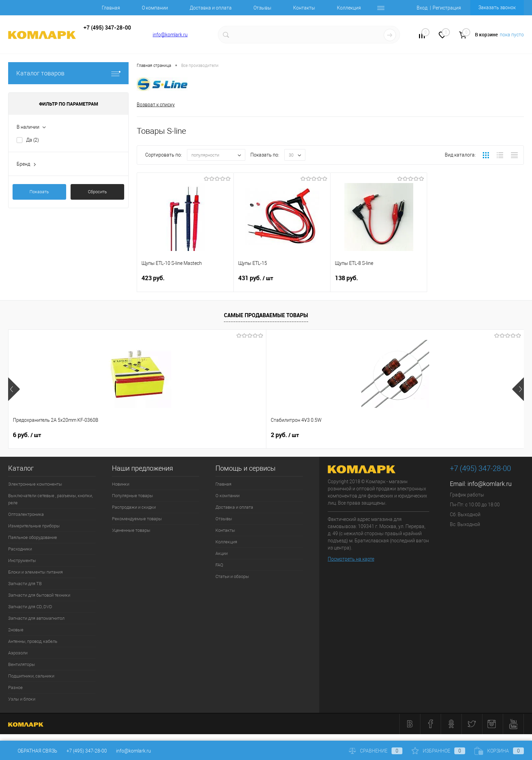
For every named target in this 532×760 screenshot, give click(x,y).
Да (33, 140)
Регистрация (447, 8)
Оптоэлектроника (26, 514)
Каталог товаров (68, 73)
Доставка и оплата (211, 8)
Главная (111, 8)
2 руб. (130, 435)
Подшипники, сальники (31, 676)
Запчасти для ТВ (25, 584)
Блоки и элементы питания (35, 572)
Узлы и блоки (22, 699)
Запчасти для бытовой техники (39, 595)
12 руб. (338, 435)
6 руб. (27, 435)
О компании (155, 8)
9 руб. (233, 435)
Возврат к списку (156, 105)
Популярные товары (132, 496)
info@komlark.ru (170, 35)
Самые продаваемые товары (266, 315)
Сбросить (97, 192)
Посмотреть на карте (351, 559)
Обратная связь (33, 751)
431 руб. (282, 282)
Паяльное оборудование (33, 537)
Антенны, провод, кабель (33, 641)
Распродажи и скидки (134, 507)
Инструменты (22, 560)
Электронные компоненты (35, 484)
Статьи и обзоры (232, 576)
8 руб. (440, 435)
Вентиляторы (22, 664)
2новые (16, 630)
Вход (422, 8)
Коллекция (349, 8)
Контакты (304, 8)
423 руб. (185, 282)
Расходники (20, 549)
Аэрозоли (18, 653)
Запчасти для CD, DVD (30, 607)
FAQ (219, 565)
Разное (15, 687)
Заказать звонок (497, 7)
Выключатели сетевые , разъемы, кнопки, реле (50, 499)
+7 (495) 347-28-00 (87, 751)
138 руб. (379, 282)
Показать (39, 192)
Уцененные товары (131, 530)
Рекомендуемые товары (137, 519)
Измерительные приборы (34, 526)
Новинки (121, 484)
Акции (222, 553)
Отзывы (262, 8)
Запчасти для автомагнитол (36, 618)
